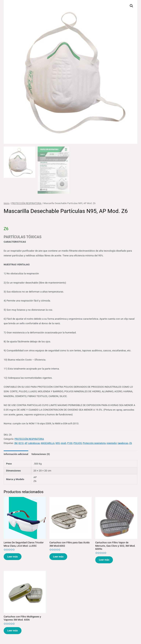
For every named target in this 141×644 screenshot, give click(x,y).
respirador (112, 443)
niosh (64, 443)
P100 (70, 443)
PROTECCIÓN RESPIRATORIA (26, 203)
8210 (21, 443)
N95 (58, 443)
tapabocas (123, 443)
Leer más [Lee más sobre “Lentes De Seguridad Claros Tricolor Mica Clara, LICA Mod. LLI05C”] (13, 556)
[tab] (16, 454)
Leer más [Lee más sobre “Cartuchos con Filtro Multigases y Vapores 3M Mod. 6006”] (13, 630)
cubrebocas (34, 443)
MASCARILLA (48, 443)
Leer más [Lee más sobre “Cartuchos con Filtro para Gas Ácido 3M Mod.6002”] (58, 556)
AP (26, 443)
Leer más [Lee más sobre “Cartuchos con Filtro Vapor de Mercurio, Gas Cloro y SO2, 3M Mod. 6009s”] (104, 559)
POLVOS (78, 443)
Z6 (131, 443)
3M (16, 443)
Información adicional (16, 454)
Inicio (6, 203)
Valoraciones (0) (41, 454)
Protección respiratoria (94, 443)
